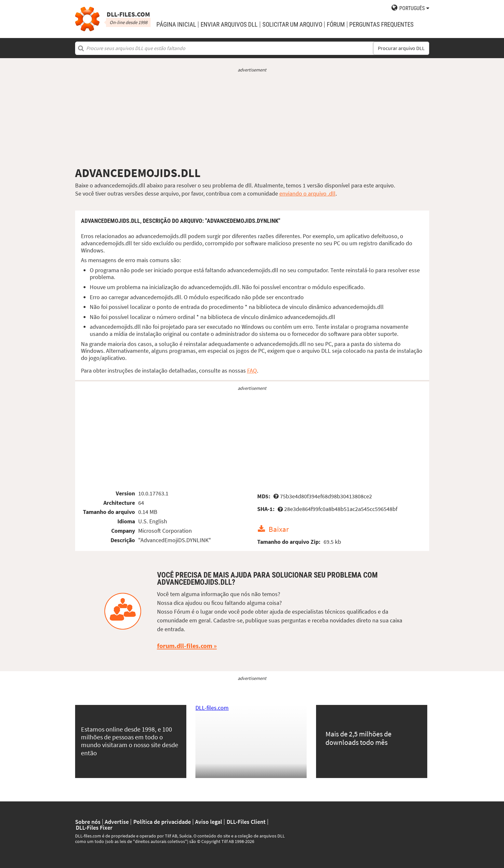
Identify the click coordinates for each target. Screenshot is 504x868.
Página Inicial (176, 25)
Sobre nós (88, 822)
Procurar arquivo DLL (401, 48)
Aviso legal (209, 822)
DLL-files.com (212, 708)
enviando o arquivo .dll (307, 193)
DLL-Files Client (246, 822)
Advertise (117, 822)
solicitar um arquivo (292, 25)
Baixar (279, 529)
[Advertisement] (252, 120)
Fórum (336, 25)
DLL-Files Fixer (94, 828)
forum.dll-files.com (185, 646)
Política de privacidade (162, 822)
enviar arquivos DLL (229, 25)
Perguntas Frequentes (381, 25)
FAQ (252, 370)
